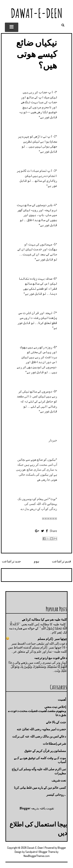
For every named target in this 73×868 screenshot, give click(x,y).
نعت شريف (59, 780)
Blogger (25, 808)
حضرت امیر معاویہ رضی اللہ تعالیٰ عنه (41, 729)
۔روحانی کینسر (56, 795)
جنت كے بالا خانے (56, 722)
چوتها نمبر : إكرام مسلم (52, 639)
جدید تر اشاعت (11, 561)
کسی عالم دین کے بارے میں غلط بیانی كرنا (40, 788)
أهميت (62, 700)
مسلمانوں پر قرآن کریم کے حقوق (45, 751)
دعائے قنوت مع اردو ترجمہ (51, 658)
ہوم (36, 561)
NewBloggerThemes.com (37, 856)
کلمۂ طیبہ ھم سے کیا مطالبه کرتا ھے (44, 619)
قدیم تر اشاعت (62, 561)
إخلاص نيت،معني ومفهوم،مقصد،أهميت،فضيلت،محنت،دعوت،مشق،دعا (37, 711)
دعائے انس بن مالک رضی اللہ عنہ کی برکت (39, 736)
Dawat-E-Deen (37, 13)
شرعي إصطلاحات (54, 744)
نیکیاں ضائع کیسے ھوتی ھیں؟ (37, 54)
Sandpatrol (31, 852)
